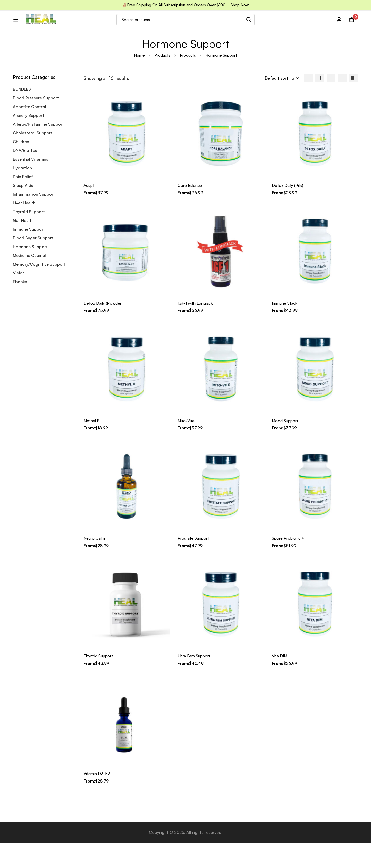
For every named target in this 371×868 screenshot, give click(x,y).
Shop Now (240, 5)
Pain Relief (23, 203)
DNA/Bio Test (26, 176)
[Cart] (351, 27)
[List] (308, 104)
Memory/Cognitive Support (39, 290)
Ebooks (20, 308)
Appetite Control (29, 133)
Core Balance (190, 211)
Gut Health (23, 246)
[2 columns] (320, 104)
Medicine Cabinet (30, 281)
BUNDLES (22, 115)
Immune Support (29, 255)
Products (162, 81)
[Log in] (339, 27)
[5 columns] (354, 104)
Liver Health (24, 229)
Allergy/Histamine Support (39, 150)
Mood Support (286, 446)
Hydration (22, 194)
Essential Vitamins (31, 185)
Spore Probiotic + (289, 564)
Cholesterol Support (33, 159)
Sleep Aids (23, 211)
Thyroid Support (29, 238)
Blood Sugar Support (33, 264)
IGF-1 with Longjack (196, 329)
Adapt (90, 211)
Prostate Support (195, 564)
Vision (19, 299)
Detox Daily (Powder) (103, 329)
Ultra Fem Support (195, 681)
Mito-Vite (187, 446)
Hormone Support (30, 273)
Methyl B (92, 446)
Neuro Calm (95, 564)
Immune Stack (285, 329)
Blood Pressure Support (36, 124)
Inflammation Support (34, 220)
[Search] (263, 27)
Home (139, 81)
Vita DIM (280, 681)
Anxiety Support (29, 141)
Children (21, 168)
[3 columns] (331, 104)
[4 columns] (342, 104)
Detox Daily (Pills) (288, 211)
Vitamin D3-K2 (98, 799)
